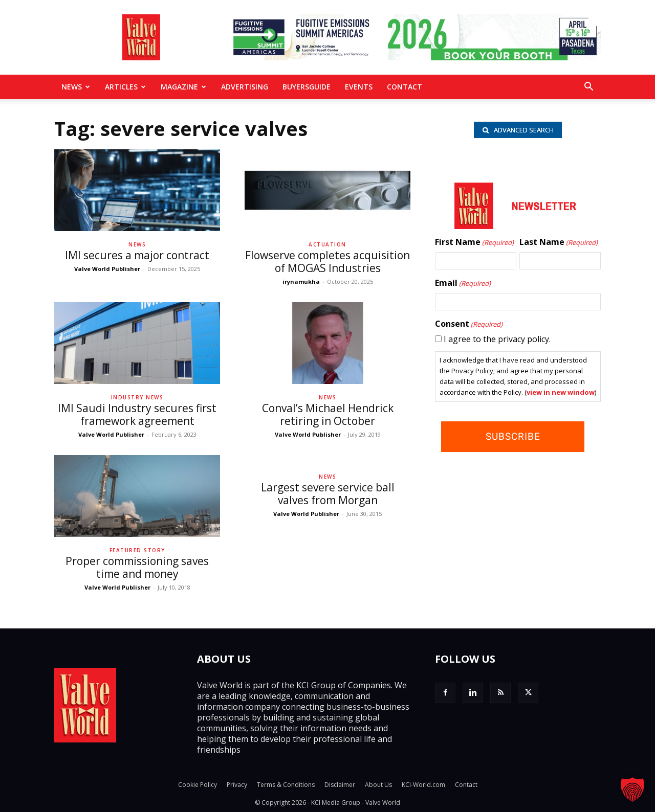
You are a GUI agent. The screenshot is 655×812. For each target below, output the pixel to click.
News (76, 87)
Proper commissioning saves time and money (137, 567)
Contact (405, 87)
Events (359, 87)
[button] (588, 87)
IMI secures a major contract (137, 255)
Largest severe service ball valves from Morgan (328, 494)
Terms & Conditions (286, 785)
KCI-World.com (423, 785)
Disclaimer (340, 785)
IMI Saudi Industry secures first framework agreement (137, 414)
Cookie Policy (198, 785)
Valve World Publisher (107, 269)
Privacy (237, 785)
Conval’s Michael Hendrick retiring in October (328, 414)
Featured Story (137, 550)
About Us (378, 785)
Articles (125, 87)
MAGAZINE (183, 87)
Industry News (137, 397)
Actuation (327, 244)
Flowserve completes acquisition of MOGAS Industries (327, 262)
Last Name (559, 242)
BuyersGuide (307, 87)
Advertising (245, 87)
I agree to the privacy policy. (497, 339)
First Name (474, 242)
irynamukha (301, 281)
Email (463, 283)
